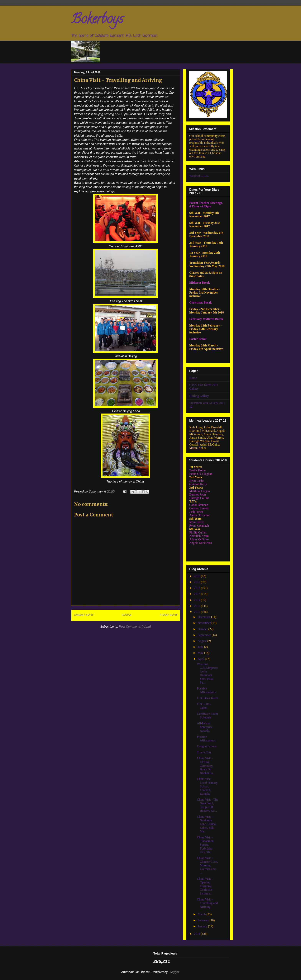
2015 (198, 594)
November (205, 623)
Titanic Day (204, 752)
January (203, 926)
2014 (198, 600)
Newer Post (84, 615)
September (205, 635)
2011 (197, 934)
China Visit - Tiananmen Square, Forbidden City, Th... (205, 845)
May (201, 653)
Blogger (174, 972)
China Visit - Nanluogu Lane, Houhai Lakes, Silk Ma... (207, 824)
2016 (198, 588)
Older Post (168, 615)
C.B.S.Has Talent (208, 698)
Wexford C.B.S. (199, 176)
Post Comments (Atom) (135, 627)
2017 (198, 582)
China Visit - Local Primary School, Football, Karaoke (207, 786)
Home (126, 615)
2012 (198, 612)
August (203, 641)
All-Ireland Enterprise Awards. (205, 727)
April (201, 659)
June (201, 647)
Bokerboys (97, 20)
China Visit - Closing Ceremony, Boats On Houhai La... (206, 766)
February (204, 920)
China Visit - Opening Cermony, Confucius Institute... (205, 886)
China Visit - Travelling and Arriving (207, 903)
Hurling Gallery (199, 396)
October (203, 629)
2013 (198, 606)
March (202, 914)
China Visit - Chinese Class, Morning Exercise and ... (207, 865)
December (204, 617)
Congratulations (207, 746)
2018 (198, 576)
